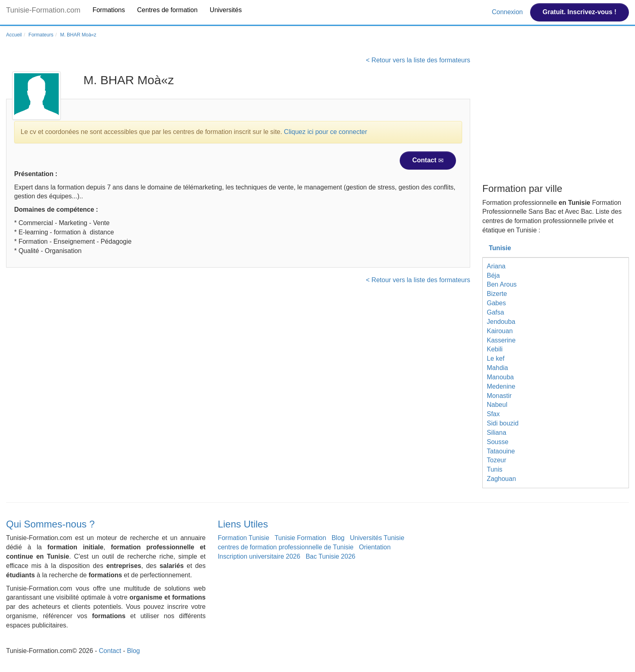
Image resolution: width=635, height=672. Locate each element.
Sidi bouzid (503, 423)
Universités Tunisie (377, 538)
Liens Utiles (243, 524)
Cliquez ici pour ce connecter (325, 132)
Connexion (508, 12)
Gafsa (495, 312)
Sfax (493, 414)
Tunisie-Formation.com (43, 10)
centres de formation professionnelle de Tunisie (286, 547)
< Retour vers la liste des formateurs (418, 60)
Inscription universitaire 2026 (259, 556)
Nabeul (497, 405)
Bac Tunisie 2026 (331, 556)
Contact (428, 160)
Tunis (495, 469)
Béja (493, 275)
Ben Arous (502, 284)
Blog (338, 538)
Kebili (495, 349)
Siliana (496, 433)
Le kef (496, 358)
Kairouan (500, 331)
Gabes (496, 303)
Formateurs (41, 35)
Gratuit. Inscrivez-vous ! (580, 12)
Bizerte (497, 294)
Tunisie (500, 248)
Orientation (375, 547)
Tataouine (501, 451)
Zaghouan (501, 479)
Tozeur (496, 460)
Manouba (500, 377)
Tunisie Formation (300, 538)
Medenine (501, 386)
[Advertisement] (556, 119)
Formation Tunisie (244, 538)
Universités (226, 10)
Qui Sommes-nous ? (50, 524)
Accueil (14, 35)
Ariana (496, 266)
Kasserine (501, 340)
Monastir (499, 396)
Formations (109, 10)
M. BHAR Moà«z (78, 35)
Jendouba (501, 322)
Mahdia (497, 368)
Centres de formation (167, 10)
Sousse (498, 442)
